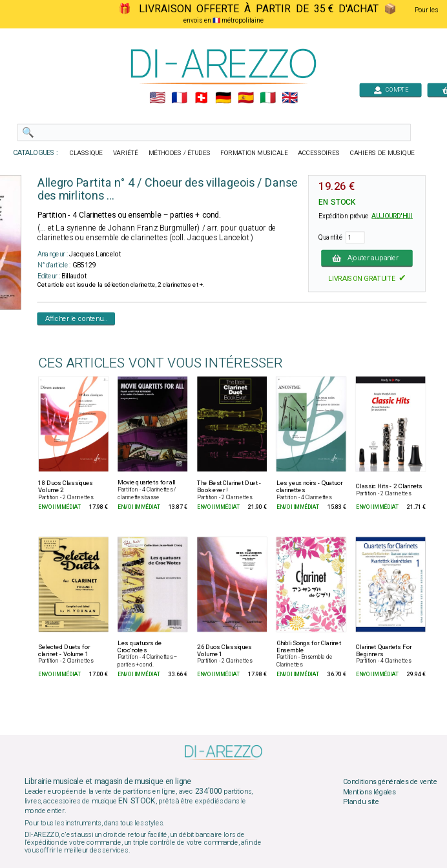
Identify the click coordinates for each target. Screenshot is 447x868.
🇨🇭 (201, 98)
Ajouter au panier (367, 258)
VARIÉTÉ (126, 153)
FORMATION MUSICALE (254, 153)
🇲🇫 (179, 98)
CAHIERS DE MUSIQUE (382, 153)
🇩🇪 (223, 98)
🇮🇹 (268, 98)
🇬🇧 (290, 98)
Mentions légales (369, 792)
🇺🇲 (157, 98)
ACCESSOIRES (319, 153)
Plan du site (361, 802)
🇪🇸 (246, 98)
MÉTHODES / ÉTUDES (180, 153)
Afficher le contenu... (77, 318)
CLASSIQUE (87, 153)
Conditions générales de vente (390, 782)
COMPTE (391, 89)
